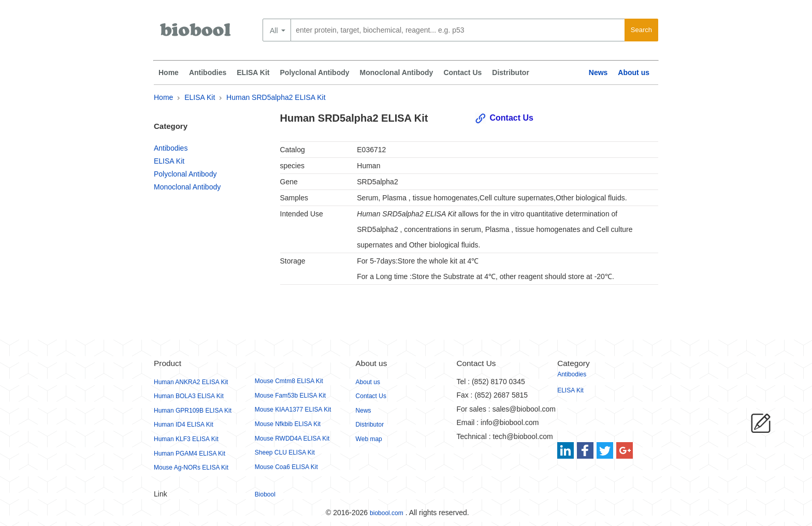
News (598, 72)
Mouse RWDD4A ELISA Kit (292, 439)
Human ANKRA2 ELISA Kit (191, 382)
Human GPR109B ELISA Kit (193, 411)
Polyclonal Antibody (315, 72)
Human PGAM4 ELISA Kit (190, 454)
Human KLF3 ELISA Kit (186, 439)
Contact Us (462, 72)
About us (634, 72)
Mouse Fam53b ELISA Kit (290, 396)
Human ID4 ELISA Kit (184, 425)
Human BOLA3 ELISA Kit (189, 396)
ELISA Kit (253, 72)
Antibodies (208, 72)
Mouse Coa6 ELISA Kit (286, 467)
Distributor (511, 72)
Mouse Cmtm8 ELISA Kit (289, 381)
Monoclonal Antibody (397, 72)
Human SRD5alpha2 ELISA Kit (276, 97)
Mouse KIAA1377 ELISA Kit (293, 410)
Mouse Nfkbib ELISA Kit (288, 424)
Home (169, 72)
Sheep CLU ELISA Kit (285, 452)
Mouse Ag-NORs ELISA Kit (191, 467)
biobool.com (387, 513)
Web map (369, 439)
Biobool (265, 494)
